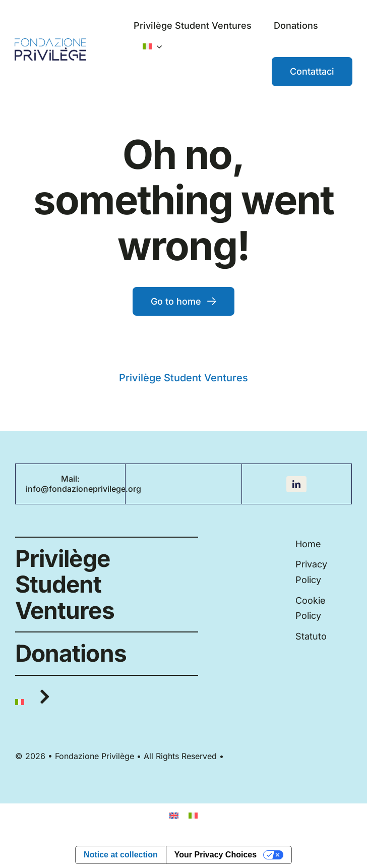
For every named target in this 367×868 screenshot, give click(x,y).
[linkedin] (296, 484)
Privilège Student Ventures (183, 378)
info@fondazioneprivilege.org (83, 489)
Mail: (70, 479)
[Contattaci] (312, 72)
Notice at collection (121, 855)
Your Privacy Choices (216, 855)
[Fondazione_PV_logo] (50, 43)
